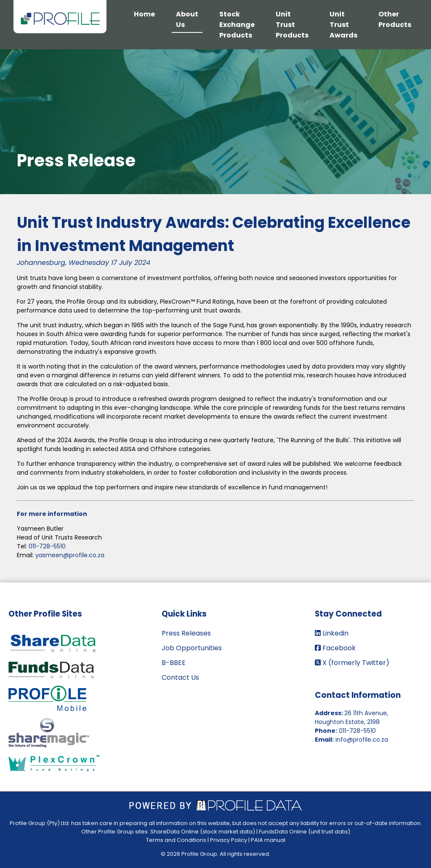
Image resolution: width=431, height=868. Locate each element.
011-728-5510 (47, 546)
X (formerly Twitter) (352, 663)
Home (144, 14)
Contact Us (180, 677)
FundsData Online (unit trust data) (305, 832)
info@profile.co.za (362, 740)
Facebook (335, 648)
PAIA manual (268, 840)
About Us (187, 19)
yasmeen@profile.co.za (70, 555)
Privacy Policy (229, 840)
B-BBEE (174, 663)
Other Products (395, 19)
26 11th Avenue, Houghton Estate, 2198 (351, 717)
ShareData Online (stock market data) (203, 832)
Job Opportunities (192, 648)
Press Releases (186, 633)
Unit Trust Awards (343, 25)
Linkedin (332, 633)
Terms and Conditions (176, 840)
